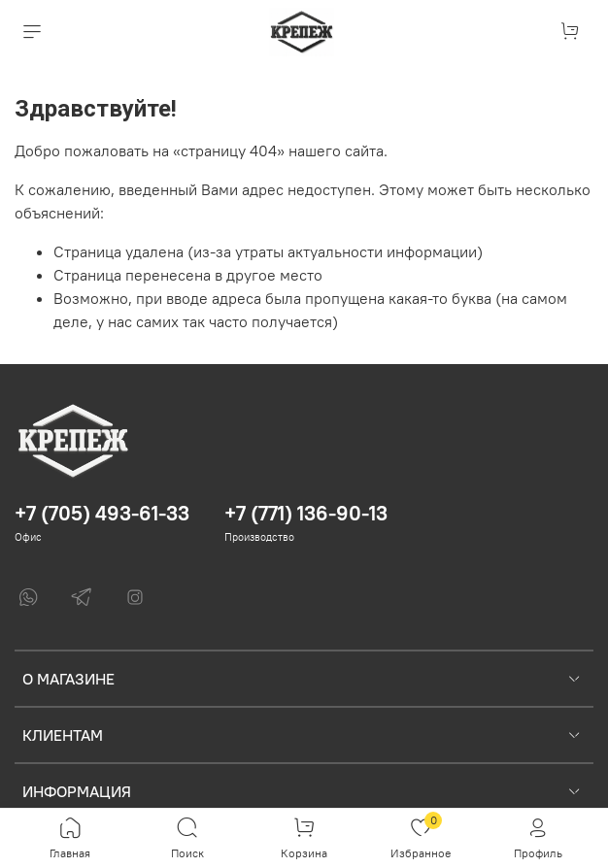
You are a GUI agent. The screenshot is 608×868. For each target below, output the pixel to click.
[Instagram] (135, 597)
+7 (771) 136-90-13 (306, 513)
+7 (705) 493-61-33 (102, 513)
